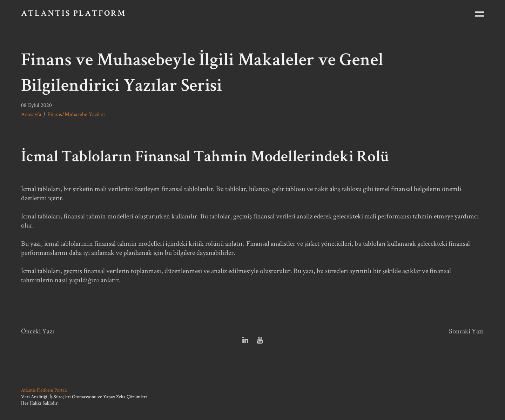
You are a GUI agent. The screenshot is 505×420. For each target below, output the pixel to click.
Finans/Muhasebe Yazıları (76, 114)
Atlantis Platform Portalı (44, 390)
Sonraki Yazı (466, 331)
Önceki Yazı (38, 331)
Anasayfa (31, 114)
